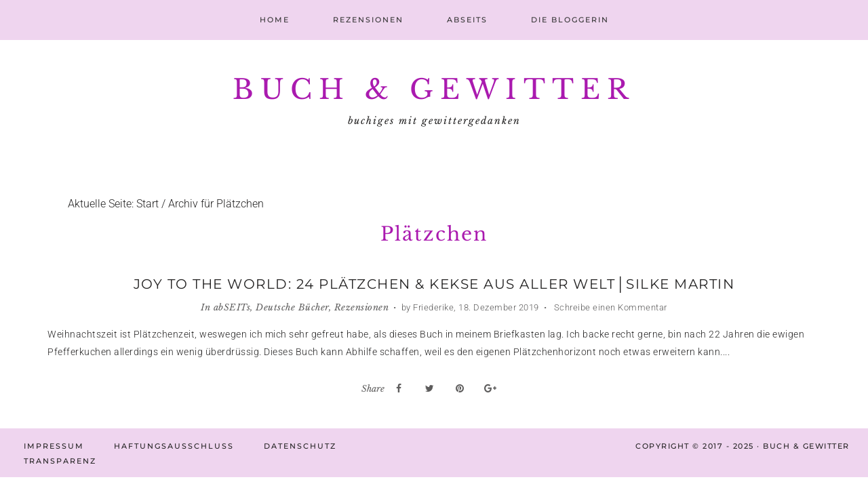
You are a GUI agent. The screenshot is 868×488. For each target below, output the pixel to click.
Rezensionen (362, 307)
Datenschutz (300, 446)
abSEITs (232, 307)
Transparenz (60, 461)
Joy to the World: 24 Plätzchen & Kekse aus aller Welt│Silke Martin (434, 284)
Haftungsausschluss (174, 446)
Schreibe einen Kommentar (609, 307)
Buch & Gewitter (434, 89)
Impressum (54, 446)
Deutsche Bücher (292, 307)
